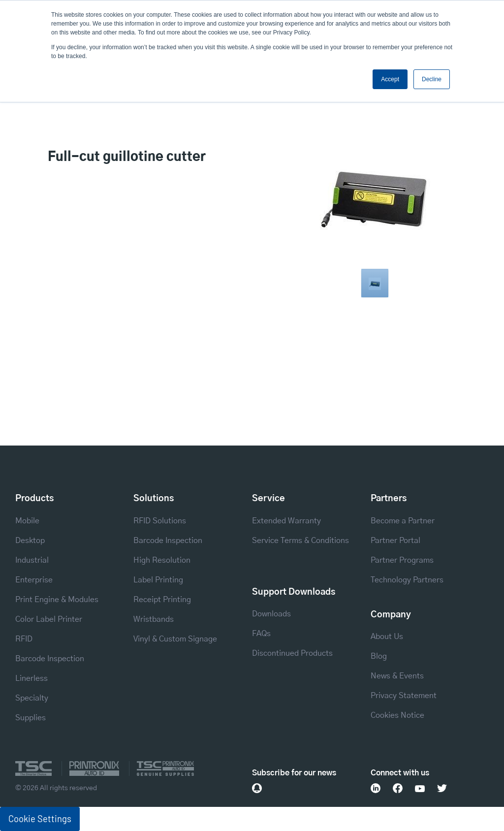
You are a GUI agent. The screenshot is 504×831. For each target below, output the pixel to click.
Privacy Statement (404, 696)
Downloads (271, 614)
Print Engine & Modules (57, 600)
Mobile (27, 521)
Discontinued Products (292, 653)
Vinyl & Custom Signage (175, 639)
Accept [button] (390, 79)
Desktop (30, 541)
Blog (379, 656)
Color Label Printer (49, 619)
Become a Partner (403, 521)
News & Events (397, 676)
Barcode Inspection (50, 659)
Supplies (31, 718)
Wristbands (154, 619)
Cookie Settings (40, 819)
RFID (24, 639)
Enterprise (34, 580)
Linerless (31, 678)
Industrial (32, 560)
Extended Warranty (286, 521)
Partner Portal (395, 541)
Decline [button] (432, 79)
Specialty (32, 698)
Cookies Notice (397, 715)
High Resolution (162, 560)
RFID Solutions (160, 521)
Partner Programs (402, 560)
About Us (387, 637)
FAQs (261, 634)
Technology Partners (407, 580)
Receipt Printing (162, 600)
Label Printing (158, 580)
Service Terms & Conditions (300, 541)
